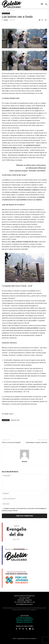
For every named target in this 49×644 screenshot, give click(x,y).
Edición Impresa (11, 10)
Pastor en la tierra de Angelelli (11, 442)
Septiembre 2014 (15, 420)
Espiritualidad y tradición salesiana (36, 442)
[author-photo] (24, 459)
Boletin (6, 20)
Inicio (3, 10)
